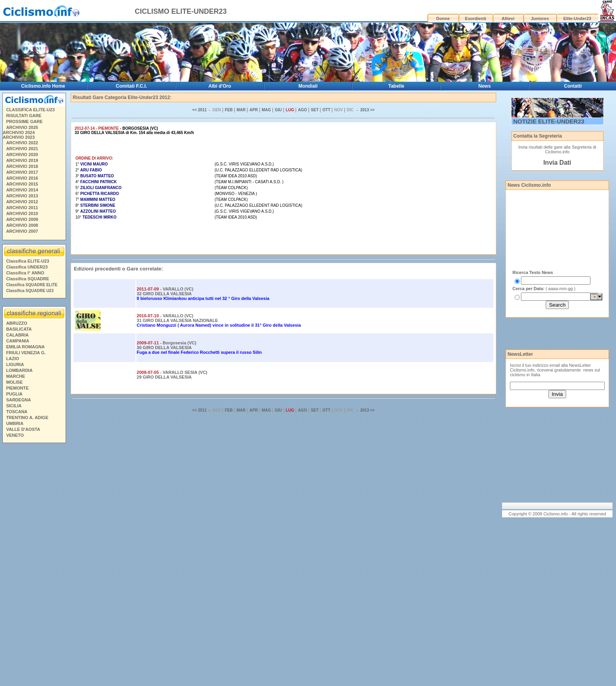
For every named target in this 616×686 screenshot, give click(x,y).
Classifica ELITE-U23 (28, 261)
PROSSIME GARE (25, 121)
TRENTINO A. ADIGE (27, 417)
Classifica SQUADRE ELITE (32, 285)
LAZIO (13, 359)
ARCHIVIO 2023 (19, 137)
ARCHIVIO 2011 (22, 208)
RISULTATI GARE (24, 116)
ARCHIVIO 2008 (22, 225)
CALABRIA (17, 335)
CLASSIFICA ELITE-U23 (31, 110)
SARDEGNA (19, 400)
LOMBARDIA (19, 370)
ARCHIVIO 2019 (22, 160)
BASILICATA (19, 329)
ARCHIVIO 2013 (22, 196)
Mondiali (308, 86)
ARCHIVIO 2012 (22, 202)
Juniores (540, 18)
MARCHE (16, 376)
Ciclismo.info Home (43, 86)
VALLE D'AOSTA (23, 429)
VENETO (15, 435)
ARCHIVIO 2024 (19, 132)
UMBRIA (15, 423)
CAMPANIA (18, 341)
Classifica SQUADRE (28, 279)
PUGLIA (15, 394)
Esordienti (476, 18)
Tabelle (396, 86)
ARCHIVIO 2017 (22, 172)
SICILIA (14, 406)
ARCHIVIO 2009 (22, 219)
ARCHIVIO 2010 (22, 213)
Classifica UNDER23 (27, 267)
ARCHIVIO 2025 (22, 127)
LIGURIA (15, 364)
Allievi (508, 18)
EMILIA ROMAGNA (26, 347)
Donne (443, 18)
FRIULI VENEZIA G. (26, 353)
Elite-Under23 (577, 18)
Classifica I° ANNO (25, 273)
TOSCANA (17, 412)
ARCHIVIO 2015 (22, 184)
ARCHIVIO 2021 (22, 149)
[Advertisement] (34, 566)
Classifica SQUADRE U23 (30, 291)
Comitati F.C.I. (131, 86)
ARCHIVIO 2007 (22, 231)
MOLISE (15, 382)
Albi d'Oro (220, 86)
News (485, 86)
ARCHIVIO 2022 (22, 143)
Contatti (573, 86)
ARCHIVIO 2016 (22, 178)
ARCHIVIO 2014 (22, 190)
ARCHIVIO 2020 (22, 154)
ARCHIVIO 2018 (22, 166)
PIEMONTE (17, 388)
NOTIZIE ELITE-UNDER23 (549, 121)
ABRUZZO (17, 323)
